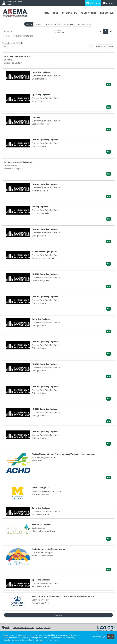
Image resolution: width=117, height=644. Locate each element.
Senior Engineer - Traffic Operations (48, 549)
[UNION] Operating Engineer (45, 140)
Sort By (7, 46)
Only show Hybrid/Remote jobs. (20, 36)
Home (46, 13)
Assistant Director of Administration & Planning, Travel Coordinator (63, 596)
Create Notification (105, 46)
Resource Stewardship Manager (19, 162)
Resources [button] (107, 13)
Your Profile (89, 13)
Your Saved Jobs (84, 24)
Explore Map (50, 24)
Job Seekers (93, 3)
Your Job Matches (67, 24)
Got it (111, 637)
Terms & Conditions (23, 627)
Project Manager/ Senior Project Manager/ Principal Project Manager (63, 454)
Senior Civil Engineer (41, 524)
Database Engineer (41, 488)
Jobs (56, 13)
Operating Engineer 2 (42, 72)
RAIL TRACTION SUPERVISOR (17, 56)
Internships (70, 13)
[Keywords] (28, 31)
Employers (109, 3)
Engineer (36, 117)
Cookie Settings (98, 637)
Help (6, 627)
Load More (59, 615)
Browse (38, 24)
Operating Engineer (41, 95)
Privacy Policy (44, 627)
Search (29, 24)
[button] (111, 31)
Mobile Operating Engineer (44, 252)
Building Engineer (40, 207)
